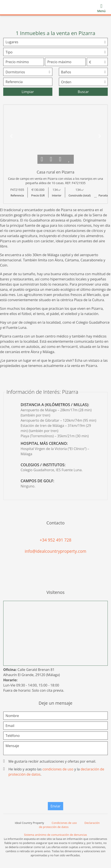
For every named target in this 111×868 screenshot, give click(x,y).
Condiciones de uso (64, 823)
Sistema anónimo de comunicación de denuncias (55, 835)
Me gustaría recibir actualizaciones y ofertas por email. (50, 761)
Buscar (83, 92)
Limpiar (28, 92)
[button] (11, 136)
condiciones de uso (58, 769)
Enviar (55, 806)
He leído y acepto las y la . (54, 772)
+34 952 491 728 (55, 540)
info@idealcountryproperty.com (55, 551)
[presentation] (56, 790)
